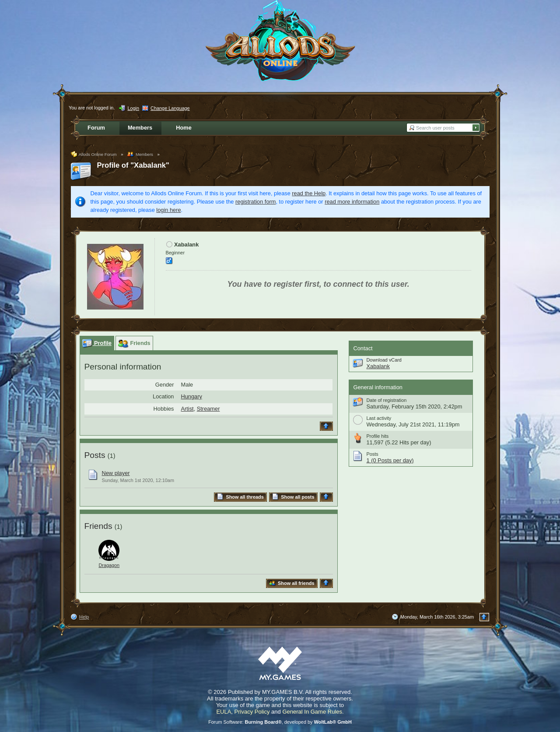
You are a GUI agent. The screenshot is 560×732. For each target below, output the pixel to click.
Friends (98, 526)
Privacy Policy (252, 712)
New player (116, 473)
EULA (224, 712)
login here (168, 210)
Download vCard (384, 360)
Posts (95, 455)
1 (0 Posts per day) (390, 460)
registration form (255, 202)
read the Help (309, 193)
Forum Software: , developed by (280, 722)
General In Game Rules (312, 712)
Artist (187, 409)
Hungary (192, 396)
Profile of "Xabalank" (133, 165)
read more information (352, 202)
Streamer (208, 409)
